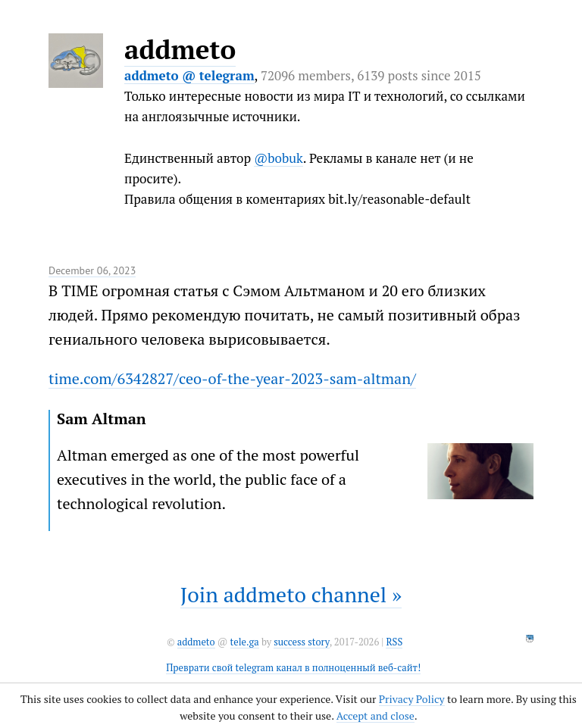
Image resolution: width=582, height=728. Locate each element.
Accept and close (375, 716)
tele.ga (245, 642)
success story (301, 642)
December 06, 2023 (92, 270)
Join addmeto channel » (291, 594)
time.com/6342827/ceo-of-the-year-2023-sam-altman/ (232, 378)
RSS (394, 642)
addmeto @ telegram (189, 75)
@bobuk (278, 158)
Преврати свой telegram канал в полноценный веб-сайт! (293, 668)
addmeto (180, 49)
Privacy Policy (412, 699)
